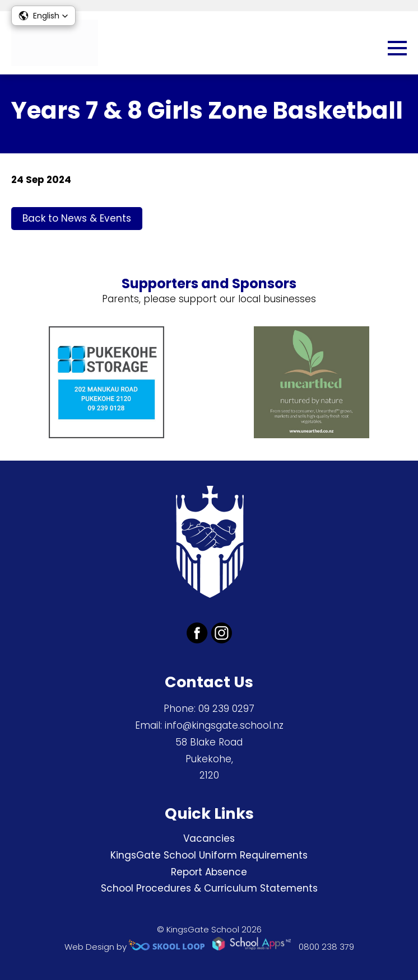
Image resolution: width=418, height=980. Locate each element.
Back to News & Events (77, 218)
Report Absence (209, 872)
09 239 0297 (226, 709)
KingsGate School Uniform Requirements (209, 855)
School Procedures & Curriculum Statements (209, 888)
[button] (43, 16)
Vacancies (209, 838)
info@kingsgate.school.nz (224, 725)
